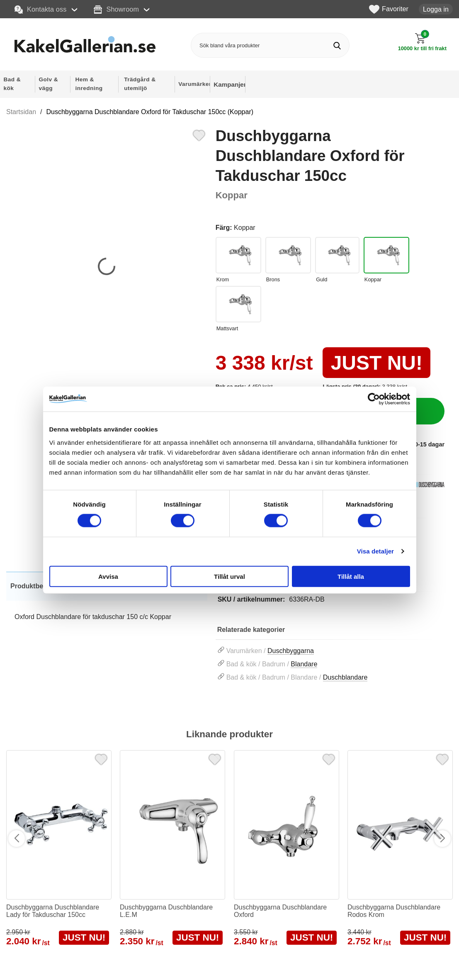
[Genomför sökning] (337, 45)
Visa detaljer (375, 551)
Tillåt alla (351, 576)
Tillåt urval (229, 576)
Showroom (116, 10)
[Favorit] (199, 134)
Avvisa (108, 576)
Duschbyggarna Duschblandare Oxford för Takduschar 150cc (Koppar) (150, 112)
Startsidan (21, 112)
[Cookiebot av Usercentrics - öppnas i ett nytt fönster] (374, 399)
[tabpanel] (107, 606)
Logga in (436, 9)
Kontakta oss (41, 10)
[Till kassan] (422, 42)
